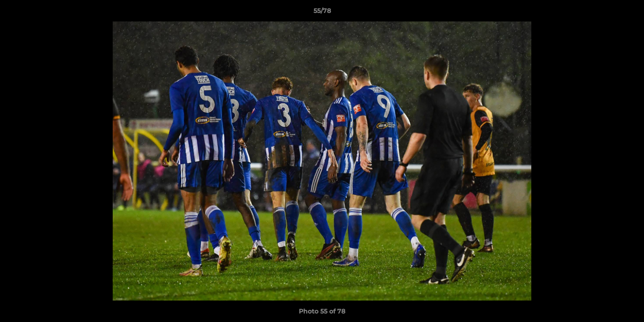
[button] (628, 13)
